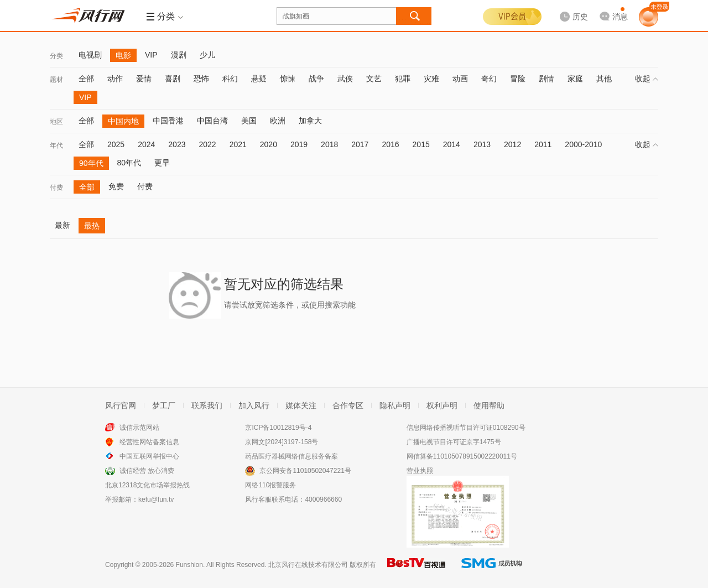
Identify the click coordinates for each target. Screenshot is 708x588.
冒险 (518, 79)
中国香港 (168, 121)
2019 (299, 144)
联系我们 (207, 405)
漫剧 (179, 55)
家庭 (575, 79)
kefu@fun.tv (156, 499)
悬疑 (259, 79)
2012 (512, 144)
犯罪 (403, 79)
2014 (452, 144)
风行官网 (121, 405)
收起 (647, 79)
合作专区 (348, 405)
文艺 (374, 79)
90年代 (91, 163)
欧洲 (278, 121)
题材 (56, 80)
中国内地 (123, 121)
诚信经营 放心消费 (147, 471)
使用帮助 (489, 405)
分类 (56, 56)
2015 (421, 144)
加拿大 (310, 121)
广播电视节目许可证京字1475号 (454, 442)
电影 (123, 55)
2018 (329, 144)
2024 (146, 144)
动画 (460, 79)
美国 (249, 121)
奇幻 (489, 79)
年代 (56, 145)
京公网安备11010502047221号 (305, 471)
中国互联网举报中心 (149, 456)
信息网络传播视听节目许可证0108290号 (466, 428)
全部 (86, 79)
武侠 (345, 79)
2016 (390, 144)
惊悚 (288, 79)
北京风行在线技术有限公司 (308, 565)
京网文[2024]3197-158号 (282, 442)
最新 (63, 225)
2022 (207, 144)
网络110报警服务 (270, 485)
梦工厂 (164, 405)
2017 (360, 144)
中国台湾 (212, 121)
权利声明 (442, 405)
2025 (116, 144)
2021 (238, 144)
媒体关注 (301, 405)
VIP (151, 55)
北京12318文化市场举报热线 (147, 485)
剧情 (546, 79)
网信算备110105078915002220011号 (462, 456)
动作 (115, 79)
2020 (269, 144)
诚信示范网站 (139, 428)
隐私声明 (395, 405)
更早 (162, 163)
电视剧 (90, 55)
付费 (56, 188)
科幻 (230, 79)
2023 (177, 144)
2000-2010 (583, 144)
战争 (316, 79)
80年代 (129, 163)
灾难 (431, 79)
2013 (482, 144)
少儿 (207, 55)
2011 (543, 144)
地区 (56, 122)
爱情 (144, 79)
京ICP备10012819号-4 (278, 428)
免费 (116, 186)
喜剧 (173, 79)
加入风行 (254, 405)
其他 (604, 79)
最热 (92, 226)
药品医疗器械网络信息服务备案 (291, 456)
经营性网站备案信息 (149, 442)
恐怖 (201, 79)
